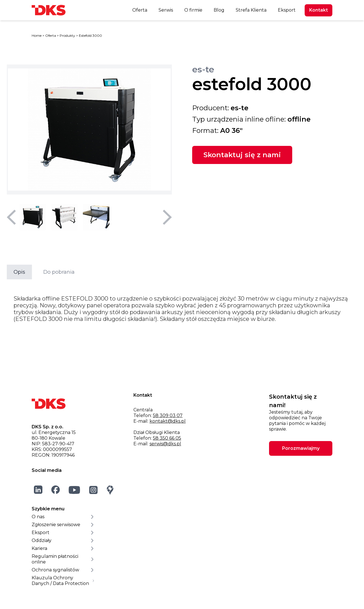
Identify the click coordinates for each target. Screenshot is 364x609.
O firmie (193, 10)
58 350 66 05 (167, 438)
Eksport (287, 10)
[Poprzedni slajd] (11, 217)
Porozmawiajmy (301, 448)
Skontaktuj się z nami (242, 155)
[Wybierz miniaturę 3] (96, 217)
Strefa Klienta (251, 10)
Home (37, 35)
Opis (19, 272)
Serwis (166, 10)
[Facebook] (56, 490)
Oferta (140, 10)
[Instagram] (94, 490)
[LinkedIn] (38, 490)
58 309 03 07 (168, 415)
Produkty (67, 35)
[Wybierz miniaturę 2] (64, 217)
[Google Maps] (110, 490)
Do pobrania (59, 272)
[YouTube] (74, 490)
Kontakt (318, 10)
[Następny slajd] (167, 217)
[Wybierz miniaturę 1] (33, 217)
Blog (219, 10)
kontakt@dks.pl (168, 421)
